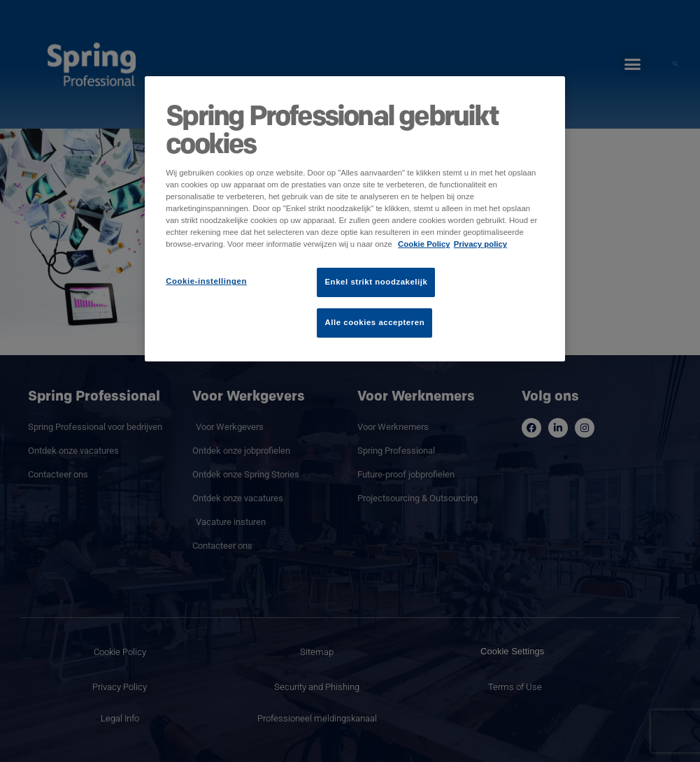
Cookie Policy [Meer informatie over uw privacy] (424, 244)
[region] (355, 219)
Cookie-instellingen (206, 281)
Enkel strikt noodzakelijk (376, 282)
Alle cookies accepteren (374, 322)
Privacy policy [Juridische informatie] (481, 244)
